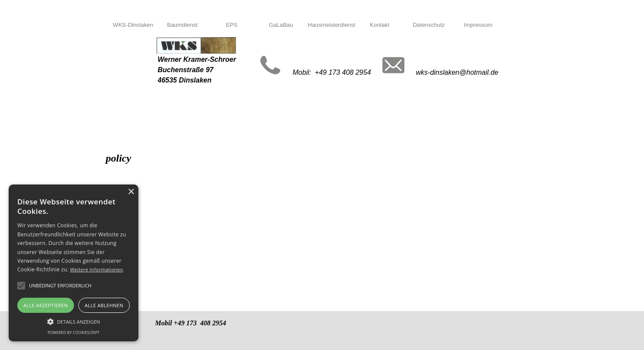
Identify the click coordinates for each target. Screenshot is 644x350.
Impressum (478, 25)
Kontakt (380, 25)
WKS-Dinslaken (133, 25)
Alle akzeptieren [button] (46, 305)
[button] (74, 321)
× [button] (131, 192)
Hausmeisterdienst (332, 25)
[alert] (74, 263)
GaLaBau (281, 25)
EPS (232, 25)
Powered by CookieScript (74, 332)
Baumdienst (182, 25)
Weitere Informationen (97, 269)
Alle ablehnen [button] (104, 305)
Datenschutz (429, 25)
